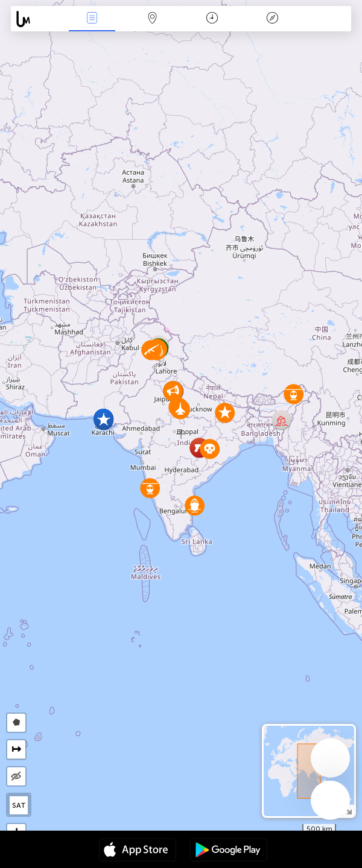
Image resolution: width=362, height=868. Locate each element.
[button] (195, 505)
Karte (152, 19)
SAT (19, 805)
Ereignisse (92, 19)
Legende (272, 19)
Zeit (212, 19)
